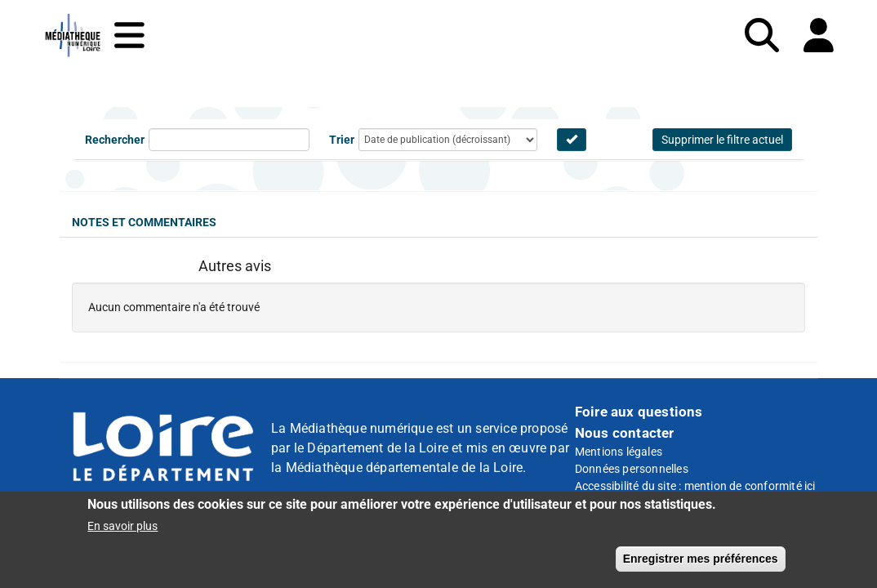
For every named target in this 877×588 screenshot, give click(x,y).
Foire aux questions (639, 412)
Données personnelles (632, 469)
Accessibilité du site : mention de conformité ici (695, 486)
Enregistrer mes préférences (701, 559)
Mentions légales (619, 452)
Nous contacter (625, 433)
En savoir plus (122, 527)
